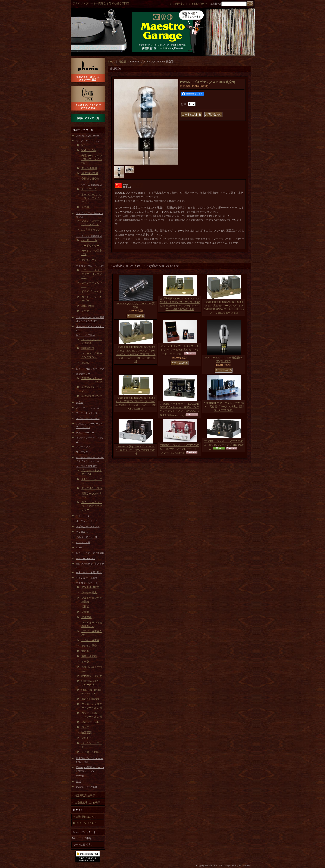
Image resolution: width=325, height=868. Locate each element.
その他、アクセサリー (88, 537)
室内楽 (85, 651)
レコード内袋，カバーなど (90, 369)
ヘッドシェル (89, 240)
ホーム (111, 62)
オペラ (85, 662)
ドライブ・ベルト (92, 292)
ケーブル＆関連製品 (87, 466)
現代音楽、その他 (92, 676)
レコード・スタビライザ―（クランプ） (92, 274)
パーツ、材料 (83, 542)
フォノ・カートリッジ (88, 141)
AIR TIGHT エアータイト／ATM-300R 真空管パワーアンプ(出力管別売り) (224, 407)
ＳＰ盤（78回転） (92, 752)
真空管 (80, 402)
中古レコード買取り (87, 578)
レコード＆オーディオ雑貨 (90, 553)
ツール (80, 548)
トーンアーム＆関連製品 (89, 185)
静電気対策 (88, 348)
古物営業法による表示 (87, 803)
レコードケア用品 (85, 335)
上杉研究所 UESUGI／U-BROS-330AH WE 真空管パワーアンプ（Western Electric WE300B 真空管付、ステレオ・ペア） (135, 354)
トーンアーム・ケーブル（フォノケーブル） (92, 198)
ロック (85, 727)
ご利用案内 (179, 4)
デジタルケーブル (92, 488)
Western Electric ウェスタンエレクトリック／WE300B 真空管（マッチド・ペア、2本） (180, 350)
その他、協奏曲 (90, 640)
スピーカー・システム (88, 408)
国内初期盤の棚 (90, 699)
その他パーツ (89, 260)
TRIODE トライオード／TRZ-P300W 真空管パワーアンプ (224, 445)
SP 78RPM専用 (90, 173)
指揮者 (85, 607)
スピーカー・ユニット (88, 418)
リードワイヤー (90, 246)
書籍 (78, 781)
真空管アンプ (83, 374)
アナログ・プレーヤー (88, 136)
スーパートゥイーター (88, 413)
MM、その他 (89, 150)
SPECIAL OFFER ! (85, 558)
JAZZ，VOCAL (90, 722)
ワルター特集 (89, 592)
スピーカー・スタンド (88, 526)
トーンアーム (89, 189)
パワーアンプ (83, 447)
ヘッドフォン (83, 516)
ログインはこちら (87, 823)
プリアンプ (82, 452)
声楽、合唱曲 (89, 656)
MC (83, 145)
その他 (85, 207)
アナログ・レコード (87, 583)
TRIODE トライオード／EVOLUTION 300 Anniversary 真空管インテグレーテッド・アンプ (180, 409)
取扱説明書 (88, 306)
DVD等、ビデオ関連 (87, 787)
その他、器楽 (89, 646)
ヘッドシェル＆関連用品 (89, 236)
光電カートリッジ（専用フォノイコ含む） (92, 159)
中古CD (80, 776)
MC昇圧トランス (91, 230)
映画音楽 (87, 732)
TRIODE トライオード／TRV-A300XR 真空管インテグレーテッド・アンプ (180, 449)
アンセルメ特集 (90, 587)
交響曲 (85, 612)
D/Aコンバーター (85, 433)
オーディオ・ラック (87, 521)
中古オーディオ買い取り (89, 572)
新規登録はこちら (87, 817)
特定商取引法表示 (85, 796)
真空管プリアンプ (92, 396)
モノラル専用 (89, 168)
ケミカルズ (82, 532)
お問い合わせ (199, 4)
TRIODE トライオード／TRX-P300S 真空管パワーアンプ (136, 450)
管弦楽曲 (87, 617)
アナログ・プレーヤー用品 (90, 266)
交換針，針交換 (90, 179)
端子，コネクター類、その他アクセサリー (92, 506)
